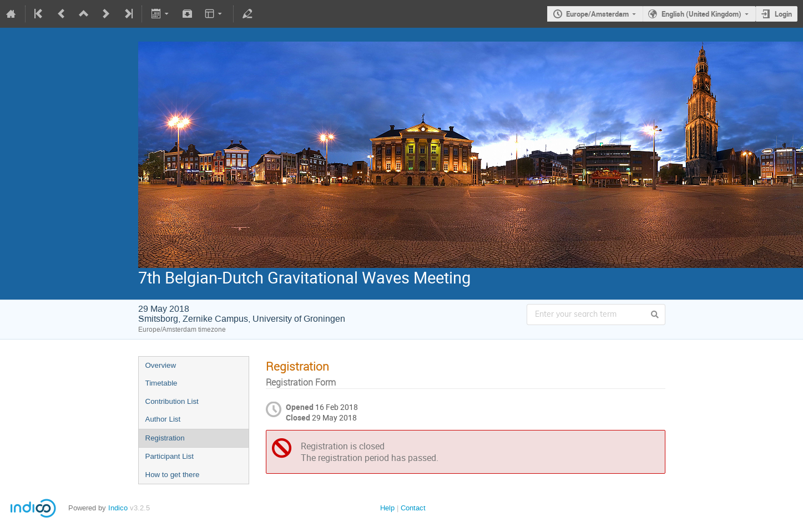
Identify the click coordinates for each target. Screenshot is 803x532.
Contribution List (172, 401)
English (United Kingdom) (701, 14)
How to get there (173, 475)
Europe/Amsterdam (597, 14)
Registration (165, 438)
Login (783, 14)
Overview (161, 365)
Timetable (161, 383)
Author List (163, 419)
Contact (413, 508)
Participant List (170, 456)
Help (387, 508)
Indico (118, 508)
